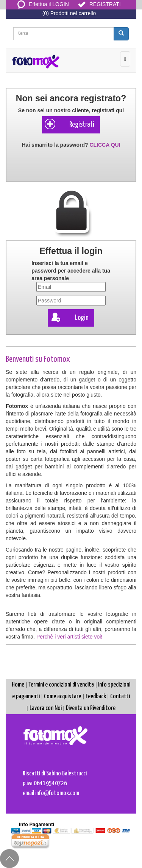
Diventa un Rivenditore (91, 708)
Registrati (69, 124)
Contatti (120, 697)
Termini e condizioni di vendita (61, 685)
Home (18, 685)
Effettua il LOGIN (43, 4)
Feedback (96, 697)
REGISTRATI (99, 4)
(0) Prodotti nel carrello (69, 13)
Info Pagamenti (37, 824)
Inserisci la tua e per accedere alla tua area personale (71, 271)
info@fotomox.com (57, 793)
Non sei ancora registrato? (71, 98)
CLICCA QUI (105, 145)
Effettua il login (71, 251)
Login (69, 317)
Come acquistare (62, 697)
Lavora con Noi (46, 708)
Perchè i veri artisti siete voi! (69, 637)
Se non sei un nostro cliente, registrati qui (71, 110)
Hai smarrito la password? (71, 145)
